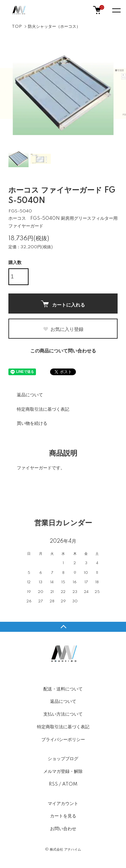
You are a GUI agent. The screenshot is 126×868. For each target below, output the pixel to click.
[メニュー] (116, 10)
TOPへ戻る (63, 627)
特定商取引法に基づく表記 (43, 409)
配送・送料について (63, 689)
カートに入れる (63, 304)
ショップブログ (63, 759)
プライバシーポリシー (63, 740)
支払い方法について (63, 714)
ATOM (70, 784)
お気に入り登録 (63, 329)
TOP (17, 27)
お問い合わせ (63, 829)
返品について (30, 395)
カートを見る (63, 816)
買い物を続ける (32, 423)
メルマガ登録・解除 (63, 772)
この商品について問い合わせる (63, 351)
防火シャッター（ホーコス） (54, 27)
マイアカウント (63, 804)
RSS (53, 784)
